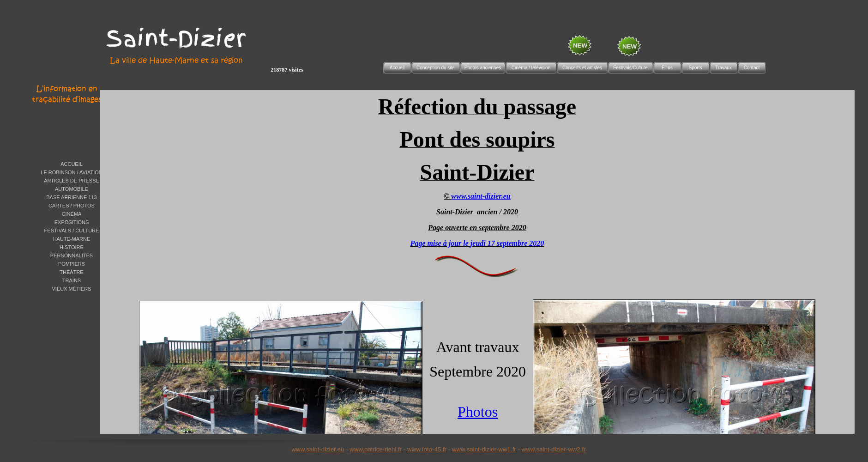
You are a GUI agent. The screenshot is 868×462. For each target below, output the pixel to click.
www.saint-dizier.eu (318, 449)
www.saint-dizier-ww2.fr (554, 449)
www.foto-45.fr (427, 449)
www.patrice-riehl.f (375, 449)
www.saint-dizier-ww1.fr (484, 449)
